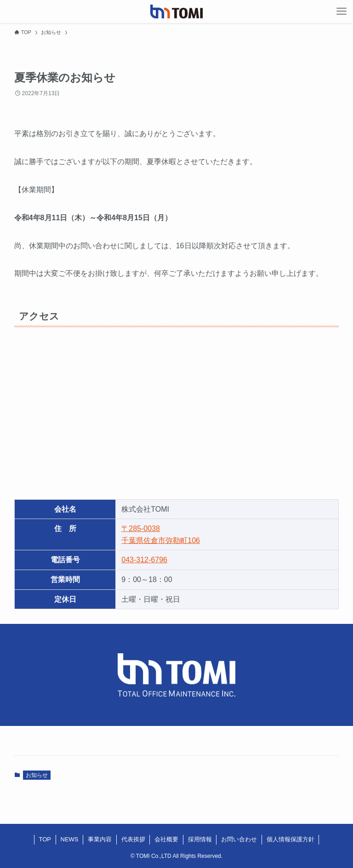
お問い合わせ (239, 839)
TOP (45, 839)
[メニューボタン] (342, 11)
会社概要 (166, 839)
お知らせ (37, 775)
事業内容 (100, 839)
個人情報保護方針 (290, 839)
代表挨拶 (133, 839)
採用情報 (200, 839)
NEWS (70, 839)
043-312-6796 (144, 560)
